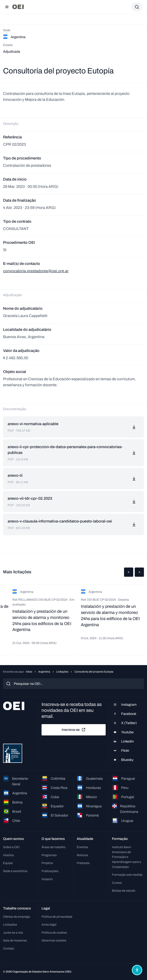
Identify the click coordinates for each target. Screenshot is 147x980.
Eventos (82, 847)
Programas (49, 855)
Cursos (117, 883)
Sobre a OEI (11, 847)
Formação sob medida (127, 875)
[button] (129, 572)
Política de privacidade (57, 917)
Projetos (47, 863)
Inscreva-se (74, 730)
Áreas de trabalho (53, 847)
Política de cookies (54, 933)
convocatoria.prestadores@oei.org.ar (36, 271)
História (8, 855)
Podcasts (83, 863)
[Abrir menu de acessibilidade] (137, 970)
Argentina (44, 672)
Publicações (50, 871)
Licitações (62, 672)
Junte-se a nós (13, 933)
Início (29, 672)
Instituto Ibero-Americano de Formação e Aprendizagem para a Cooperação (127, 857)
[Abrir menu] (7, 7)
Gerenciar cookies (54, 940)
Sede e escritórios (15, 871)
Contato (9, 948)
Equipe (8, 863)
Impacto (47, 879)
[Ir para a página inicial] (18, 7)
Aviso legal (49, 925)
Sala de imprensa (15, 940)
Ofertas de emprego (17, 917)
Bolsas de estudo (124, 891)
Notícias (82, 855)
